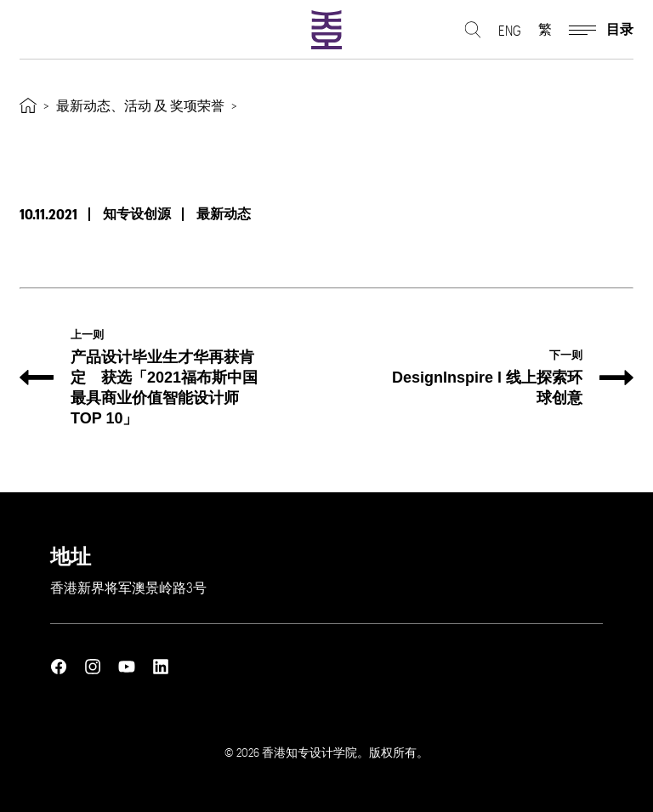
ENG (510, 30)
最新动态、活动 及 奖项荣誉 (140, 105)
